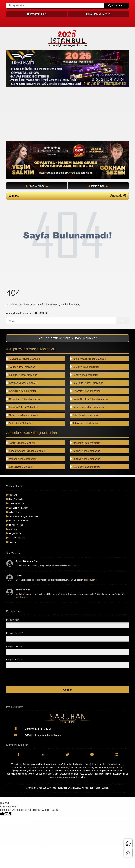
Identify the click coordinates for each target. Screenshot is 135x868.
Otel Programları (15, 503)
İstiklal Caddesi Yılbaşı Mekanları (89, 399)
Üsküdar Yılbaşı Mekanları (85, 467)
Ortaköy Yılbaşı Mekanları (85, 415)
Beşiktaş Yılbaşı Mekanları (22, 383)
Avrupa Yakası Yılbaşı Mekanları (31, 349)
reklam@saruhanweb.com (34, 735)
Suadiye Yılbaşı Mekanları (85, 459)
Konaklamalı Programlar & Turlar (22, 516)
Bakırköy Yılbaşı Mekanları (22, 375)
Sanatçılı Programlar (17, 508)
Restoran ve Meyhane (18, 521)
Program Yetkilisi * (15, 633)
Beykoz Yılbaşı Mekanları (85, 367)
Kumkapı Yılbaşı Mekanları (22, 407)
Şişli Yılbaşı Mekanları (19, 423)
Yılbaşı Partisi (14, 512)
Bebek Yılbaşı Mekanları (84, 375)
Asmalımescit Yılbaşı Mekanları (88, 359)
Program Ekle (37, 14)
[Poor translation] (8, 814)
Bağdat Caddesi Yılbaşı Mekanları (26, 451)
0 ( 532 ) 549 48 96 (29, 729)
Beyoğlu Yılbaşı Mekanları (21, 391)
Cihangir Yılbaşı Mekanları (85, 391)
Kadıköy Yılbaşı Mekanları (85, 451)
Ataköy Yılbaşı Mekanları (21, 367)
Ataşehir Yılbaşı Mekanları (85, 443)
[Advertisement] (67, 114)
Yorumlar (12, 529)
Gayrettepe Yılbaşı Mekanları (23, 399)
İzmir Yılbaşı (98, 186)
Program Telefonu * (15, 646)
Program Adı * (13, 620)
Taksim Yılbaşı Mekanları (85, 423)
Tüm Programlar (15, 499)
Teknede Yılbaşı (15, 525)
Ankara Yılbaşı (37, 186)
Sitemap (11, 542)
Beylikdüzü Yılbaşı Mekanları (87, 383)
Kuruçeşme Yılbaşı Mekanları (87, 407)
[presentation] (103, 677)
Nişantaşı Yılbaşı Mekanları (22, 415)
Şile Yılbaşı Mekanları (19, 467)
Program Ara (116, 6)
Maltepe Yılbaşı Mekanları (21, 459)
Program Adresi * (14, 660)
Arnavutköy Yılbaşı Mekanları (23, 359)
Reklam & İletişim (98, 14)
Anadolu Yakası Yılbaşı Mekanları (32, 433)
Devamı (75, 566)
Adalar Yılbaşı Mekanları (21, 443)
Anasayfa (118, 196)
